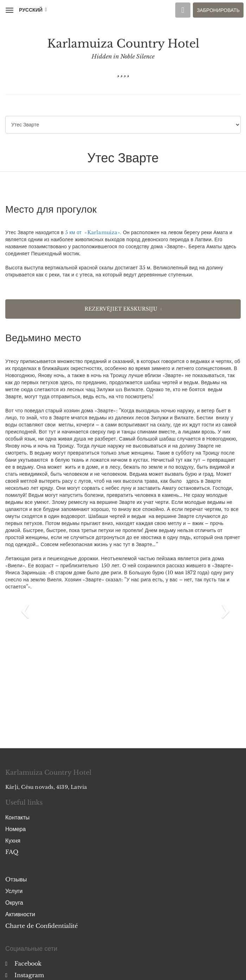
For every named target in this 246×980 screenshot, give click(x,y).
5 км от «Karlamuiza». (93, 232)
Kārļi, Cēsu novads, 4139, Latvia (46, 787)
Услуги (14, 891)
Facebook (23, 963)
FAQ (12, 852)
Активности (20, 914)
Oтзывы (16, 879)
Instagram (25, 975)
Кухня (13, 841)
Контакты (17, 817)
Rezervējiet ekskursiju (121, 309)
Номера (15, 829)
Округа (14, 903)
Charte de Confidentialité (42, 926)
